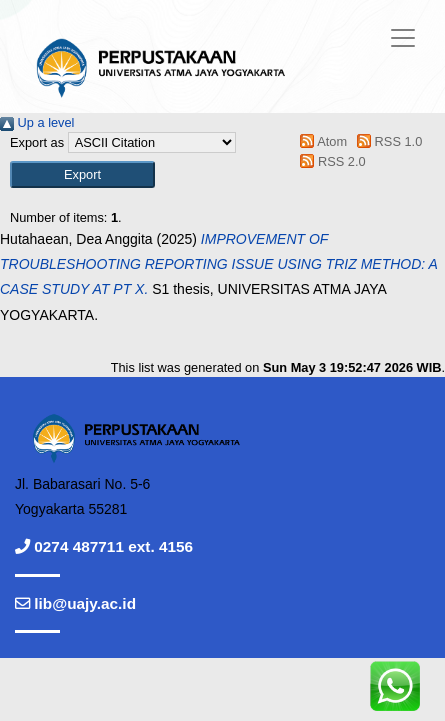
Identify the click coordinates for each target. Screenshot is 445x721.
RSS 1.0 (387, 141)
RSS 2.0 (330, 161)
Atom (320, 141)
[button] (82, 174)
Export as (37, 142)
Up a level (37, 122)
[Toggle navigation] (403, 38)
